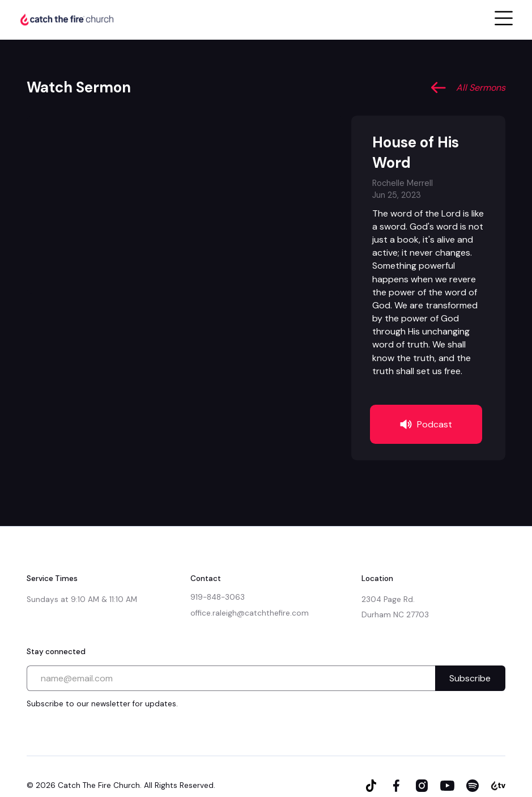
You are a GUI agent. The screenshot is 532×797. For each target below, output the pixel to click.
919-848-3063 (218, 597)
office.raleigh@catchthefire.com (250, 613)
